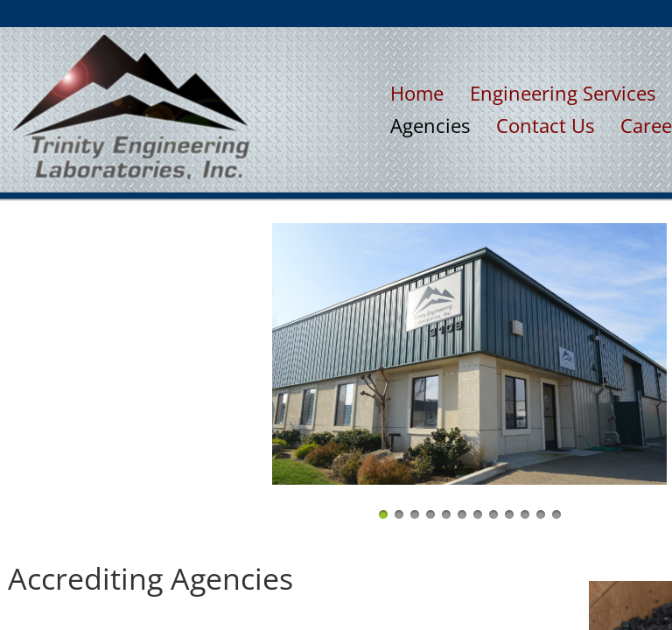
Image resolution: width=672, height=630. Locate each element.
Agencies (430, 125)
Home (417, 93)
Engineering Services (563, 93)
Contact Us (545, 125)
